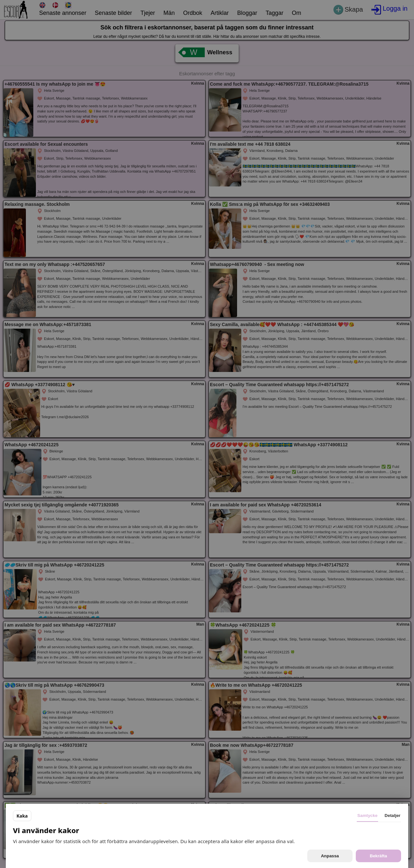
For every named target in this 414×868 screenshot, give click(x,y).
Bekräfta (378, 856)
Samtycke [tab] (367, 815)
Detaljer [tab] (392, 815)
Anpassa (330, 856)
